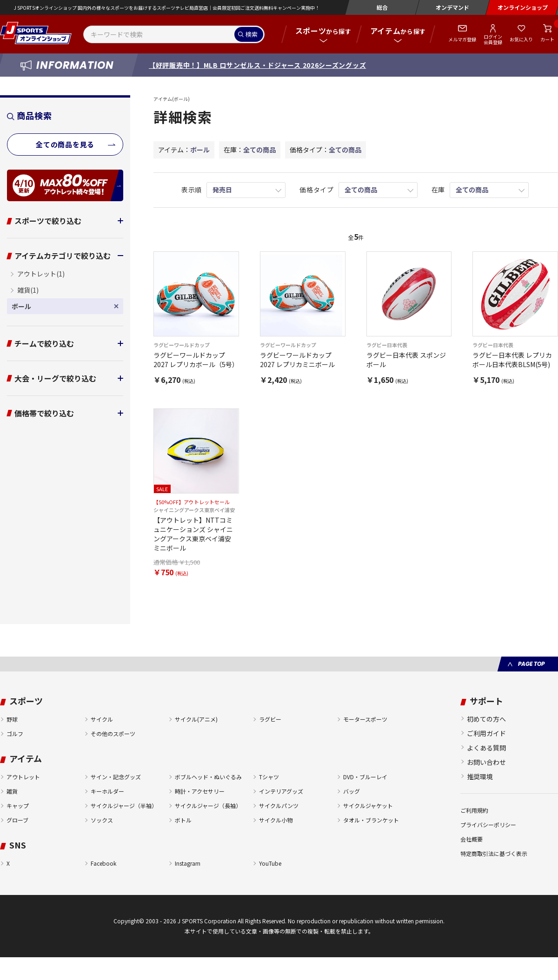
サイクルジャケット (368, 806)
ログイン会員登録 (493, 39)
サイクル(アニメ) (196, 719)
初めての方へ (486, 719)
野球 (12, 719)
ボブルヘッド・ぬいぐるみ (208, 777)
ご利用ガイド (486, 733)
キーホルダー (107, 791)
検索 (252, 34)
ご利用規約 (474, 810)
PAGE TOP (531, 664)
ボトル (183, 820)
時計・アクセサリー (200, 791)
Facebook (103, 863)
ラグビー (270, 719)
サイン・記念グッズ (116, 777)
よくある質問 (486, 748)
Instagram (188, 863)
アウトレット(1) (41, 274)
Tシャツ (269, 777)
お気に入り (521, 39)
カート (547, 39)
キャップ (18, 806)
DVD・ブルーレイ (365, 777)
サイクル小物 (276, 820)
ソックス (102, 820)
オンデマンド (452, 7)
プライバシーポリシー (488, 825)
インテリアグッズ (281, 791)
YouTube (270, 863)
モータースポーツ (365, 719)
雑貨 (12, 791)
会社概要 (472, 839)
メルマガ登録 (462, 39)
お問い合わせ (486, 762)
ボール (28, 306)
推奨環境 (480, 776)
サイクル (102, 719)
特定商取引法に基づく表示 (494, 853)
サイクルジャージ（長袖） (208, 806)
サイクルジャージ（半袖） (124, 806)
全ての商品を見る (65, 144)
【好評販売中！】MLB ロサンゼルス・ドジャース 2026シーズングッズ (257, 65)
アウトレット (23, 777)
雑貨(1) (28, 290)
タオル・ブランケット (371, 820)
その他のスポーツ (113, 733)
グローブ (17, 820)
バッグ (352, 791)
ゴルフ (15, 733)
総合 (382, 7)
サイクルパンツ (279, 806)
